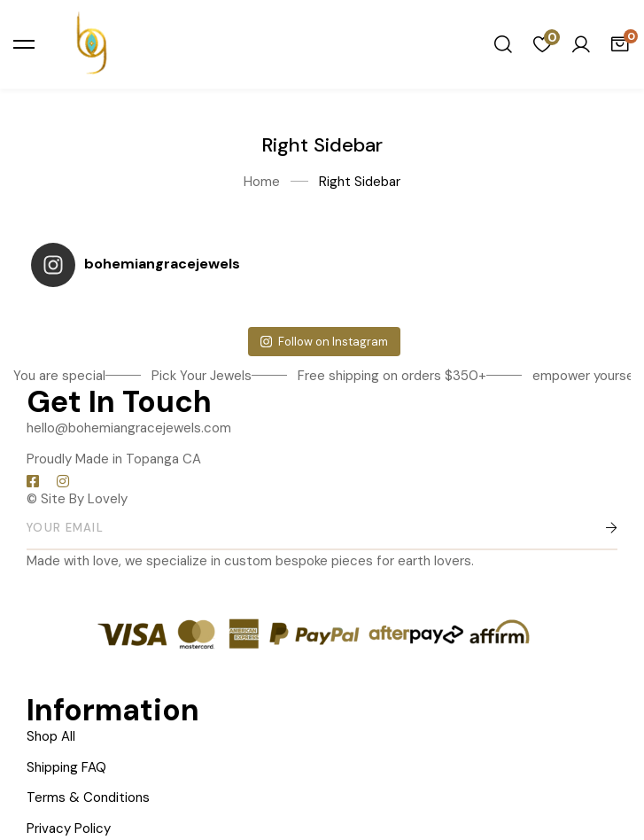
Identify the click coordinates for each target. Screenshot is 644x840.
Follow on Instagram (324, 342)
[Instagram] (63, 481)
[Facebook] (33, 481)
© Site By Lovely (77, 499)
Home (262, 182)
